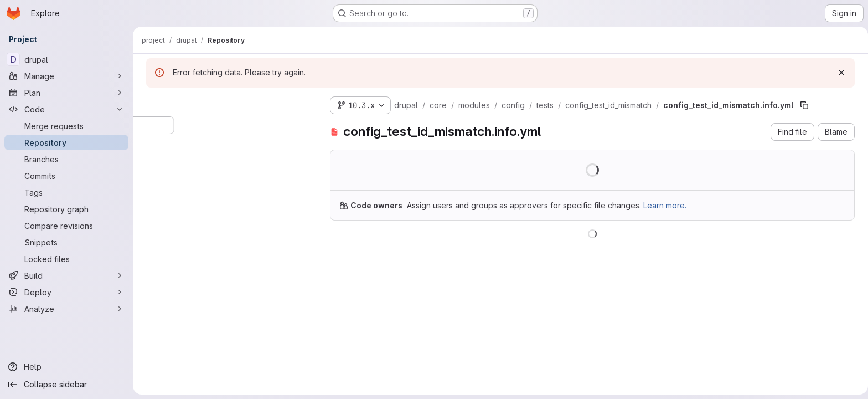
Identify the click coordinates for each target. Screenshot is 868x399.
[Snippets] (66, 242)
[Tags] (66, 192)
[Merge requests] (66, 126)
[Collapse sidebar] (66, 385)
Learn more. (663, 205)
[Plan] (66, 93)
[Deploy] (66, 292)
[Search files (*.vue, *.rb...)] (227, 125)
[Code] (66, 109)
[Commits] (66, 176)
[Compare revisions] (66, 226)
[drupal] (66, 59)
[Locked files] (66, 259)
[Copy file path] (802, 105)
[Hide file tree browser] (153, 103)
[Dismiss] (839, 73)
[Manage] (66, 76)
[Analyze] (66, 309)
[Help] (66, 367)
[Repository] (66, 142)
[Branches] (66, 159)
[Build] (66, 275)
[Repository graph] (66, 209)
